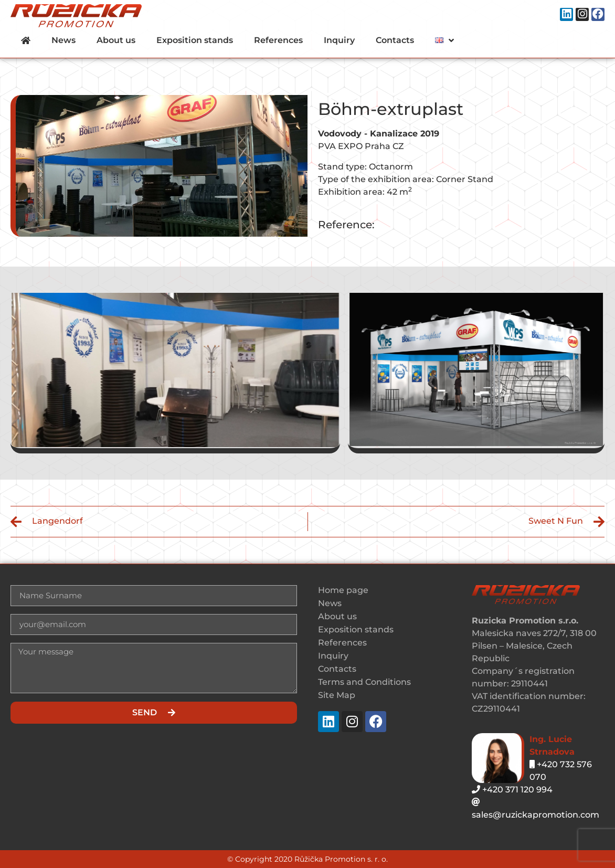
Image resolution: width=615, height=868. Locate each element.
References (278, 40)
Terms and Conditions (364, 682)
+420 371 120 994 (512, 790)
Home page (343, 590)
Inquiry (339, 40)
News (63, 40)
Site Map (337, 695)
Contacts (395, 40)
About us (116, 40)
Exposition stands (195, 40)
